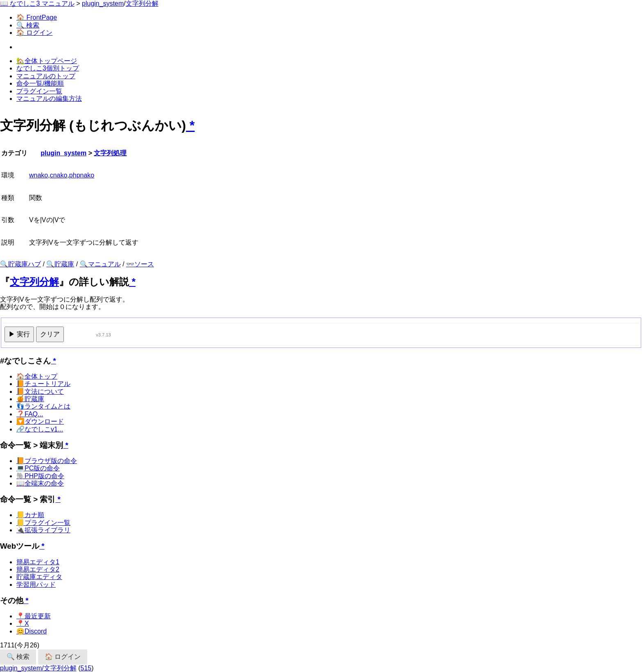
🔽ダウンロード (40, 421)
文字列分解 (142, 3)
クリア (50, 334)
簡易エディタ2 (38, 569)
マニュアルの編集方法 (49, 99)
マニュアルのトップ (46, 76)
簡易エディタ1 (38, 562)
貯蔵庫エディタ (39, 577)
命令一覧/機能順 (40, 83)
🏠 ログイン (34, 33)
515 (86, 668)
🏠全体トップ (37, 376)
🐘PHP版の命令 (40, 476)
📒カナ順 (30, 515)
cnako (59, 175)
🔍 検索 (28, 25)
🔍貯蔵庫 (60, 264)
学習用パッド (36, 585)
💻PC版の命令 (38, 468)
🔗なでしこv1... (40, 429)
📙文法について (40, 392)
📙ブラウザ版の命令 (47, 461)
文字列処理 (110, 153)
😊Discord (32, 631)
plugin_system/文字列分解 (38, 668)
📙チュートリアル (43, 384)
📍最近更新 (34, 616)
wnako (38, 175)
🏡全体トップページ (47, 61)
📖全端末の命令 (40, 483)
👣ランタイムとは (43, 406)
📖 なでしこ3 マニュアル (37, 3)
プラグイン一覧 (39, 91)
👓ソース (140, 264)
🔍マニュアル (100, 264)
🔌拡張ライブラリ (43, 530)
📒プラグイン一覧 (43, 523)
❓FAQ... (30, 414)
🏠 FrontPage (37, 17)
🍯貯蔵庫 (30, 399)
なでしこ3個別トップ (48, 68)
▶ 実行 (19, 334)
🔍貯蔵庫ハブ (20, 264)
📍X (23, 623)
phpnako (82, 175)
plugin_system (103, 3)
